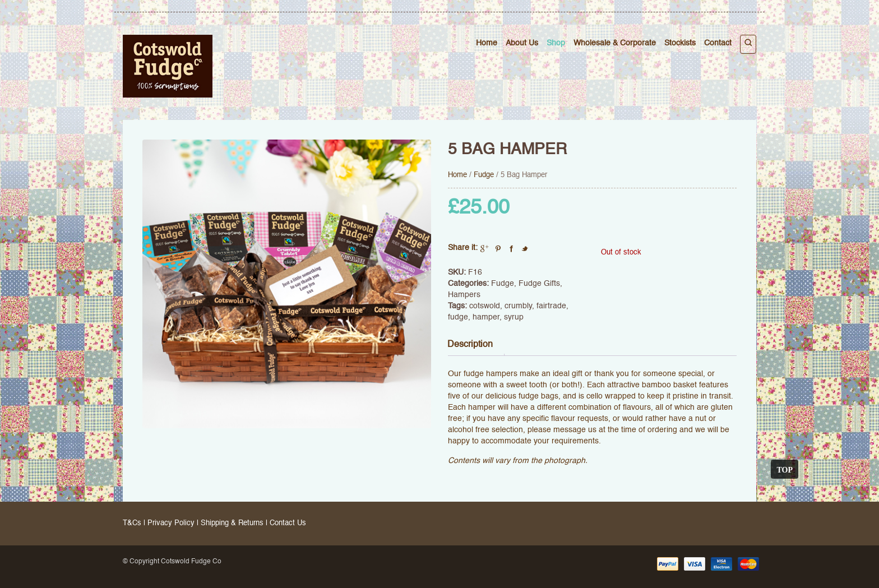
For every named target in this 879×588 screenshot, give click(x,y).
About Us (522, 43)
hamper (486, 317)
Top (785, 469)
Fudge (484, 175)
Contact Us (288, 523)
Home (487, 43)
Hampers (464, 295)
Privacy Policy (171, 523)
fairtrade (551, 306)
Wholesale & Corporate (615, 43)
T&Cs (132, 523)
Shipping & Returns (232, 523)
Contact (718, 43)
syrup (514, 317)
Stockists (680, 43)
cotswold (485, 306)
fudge (458, 317)
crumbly (518, 306)
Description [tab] (470, 345)
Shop (556, 43)
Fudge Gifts (539, 284)
